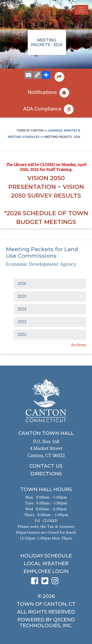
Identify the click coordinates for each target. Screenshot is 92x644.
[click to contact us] (46, 466)
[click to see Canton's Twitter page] (46, 582)
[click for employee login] (46, 571)
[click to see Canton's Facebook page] (36, 582)
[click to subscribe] (46, 93)
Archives (79, 345)
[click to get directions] (46, 474)
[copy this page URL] (37, 75)
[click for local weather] (46, 563)
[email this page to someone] (28, 75)
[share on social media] (46, 75)
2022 (22, 334)
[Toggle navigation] (81, 10)
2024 (22, 309)
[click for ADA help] (46, 109)
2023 (22, 322)
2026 (22, 284)
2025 (22, 296)
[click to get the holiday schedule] (46, 556)
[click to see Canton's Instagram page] (56, 582)
